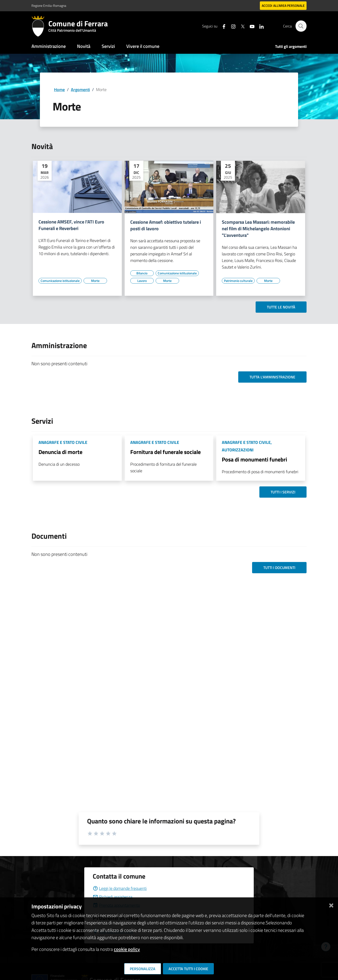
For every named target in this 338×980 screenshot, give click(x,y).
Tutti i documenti (279, 568)
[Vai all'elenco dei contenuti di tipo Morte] (95, 281)
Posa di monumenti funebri (254, 459)
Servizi (108, 46)
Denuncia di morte (60, 452)
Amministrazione (49, 46)
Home (59, 90)
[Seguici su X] (241, 26)
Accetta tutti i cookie (188, 969)
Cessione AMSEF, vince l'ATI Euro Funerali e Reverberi (71, 225)
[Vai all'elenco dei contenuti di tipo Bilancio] (142, 273)
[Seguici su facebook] (222, 26)
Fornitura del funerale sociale (165, 452)
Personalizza (143, 969)
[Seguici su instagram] (231, 26)
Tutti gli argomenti (291, 46)
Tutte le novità (281, 307)
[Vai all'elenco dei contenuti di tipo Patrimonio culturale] (238, 281)
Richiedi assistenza (113, 897)
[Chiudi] (331, 905)
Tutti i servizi (283, 492)
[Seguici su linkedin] (259, 26)
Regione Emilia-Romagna (49, 6)
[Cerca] (301, 26)
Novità (84, 46)
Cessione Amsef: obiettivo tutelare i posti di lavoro (166, 225)
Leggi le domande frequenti (120, 888)
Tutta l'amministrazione (272, 377)
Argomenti (80, 90)
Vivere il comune (143, 46)
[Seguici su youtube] (250, 26)
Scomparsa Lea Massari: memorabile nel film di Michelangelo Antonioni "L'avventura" (258, 229)
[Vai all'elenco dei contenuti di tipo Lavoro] (142, 281)
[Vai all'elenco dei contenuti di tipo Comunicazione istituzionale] (60, 281)
